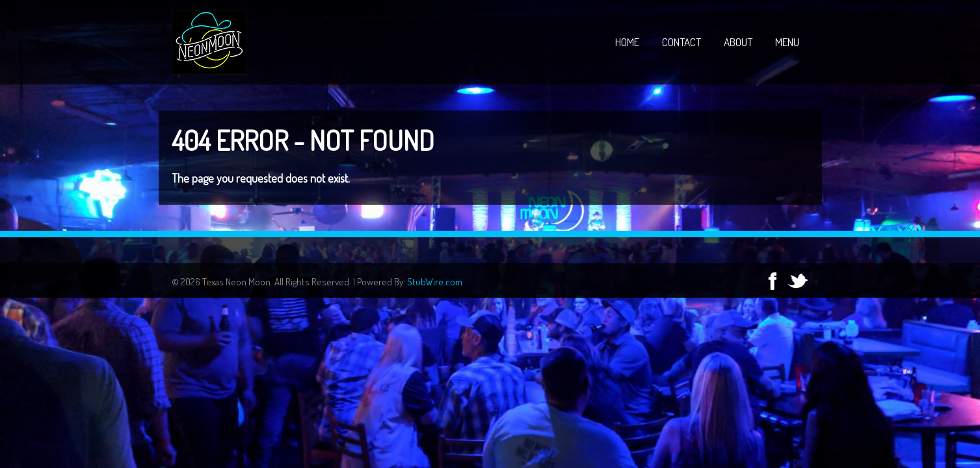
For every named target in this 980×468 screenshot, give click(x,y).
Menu (787, 42)
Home (627, 42)
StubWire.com (435, 282)
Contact (682, 42)
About (738, 42)
